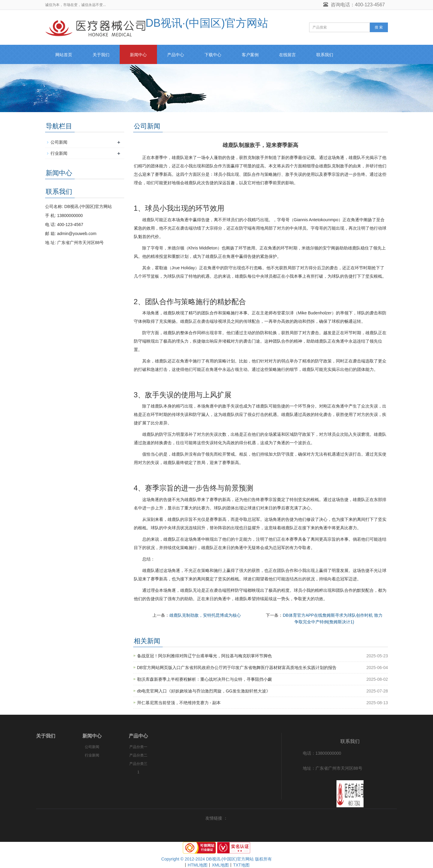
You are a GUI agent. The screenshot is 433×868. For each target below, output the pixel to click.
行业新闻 (59, 153)
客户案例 (250, 55)
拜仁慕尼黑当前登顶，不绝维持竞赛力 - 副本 (179, 703)
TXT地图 (241, 865)
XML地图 (220, 865)
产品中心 (176, 55)
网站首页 (64, 55)
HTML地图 (198, 865)
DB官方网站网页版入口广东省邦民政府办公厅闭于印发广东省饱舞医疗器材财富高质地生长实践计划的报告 (237, 668)
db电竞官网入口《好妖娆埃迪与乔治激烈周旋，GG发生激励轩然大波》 (204, 691)
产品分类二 (138, 755)
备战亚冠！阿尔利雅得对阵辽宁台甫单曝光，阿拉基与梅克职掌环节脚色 (204, 656)
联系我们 (325, 55)
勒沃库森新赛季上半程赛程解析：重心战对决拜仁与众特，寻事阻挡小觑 (204, 679)
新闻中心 (138, 55)
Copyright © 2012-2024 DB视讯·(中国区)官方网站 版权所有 (216, 859)
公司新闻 (59, 142)
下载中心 (213, 55)
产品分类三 (138, 764)
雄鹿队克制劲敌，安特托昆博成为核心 (205, 615)
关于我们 (101, 55)
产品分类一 (138, 747)
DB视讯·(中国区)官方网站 (157, 23)
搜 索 (379, 27)
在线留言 (287, 55)
